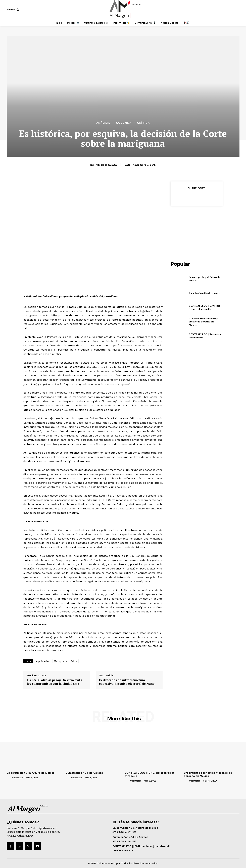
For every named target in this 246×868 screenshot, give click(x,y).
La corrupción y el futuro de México (31, 773)
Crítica (143, 123)
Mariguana (61, 661)
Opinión (117, 850)
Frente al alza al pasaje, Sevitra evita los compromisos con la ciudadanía (55, 682)
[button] (14, 10)
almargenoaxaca (106, 165)
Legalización (43, 661)
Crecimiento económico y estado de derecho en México (203, 322)
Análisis (103, 123)
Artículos (118, 832)
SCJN (74, 661)
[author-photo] (9, 778)
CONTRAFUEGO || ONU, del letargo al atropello (204, 307)
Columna (124, 123)
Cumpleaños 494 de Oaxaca (204, 293)
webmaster (17, 778)
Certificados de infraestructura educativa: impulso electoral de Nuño (127, 682)
